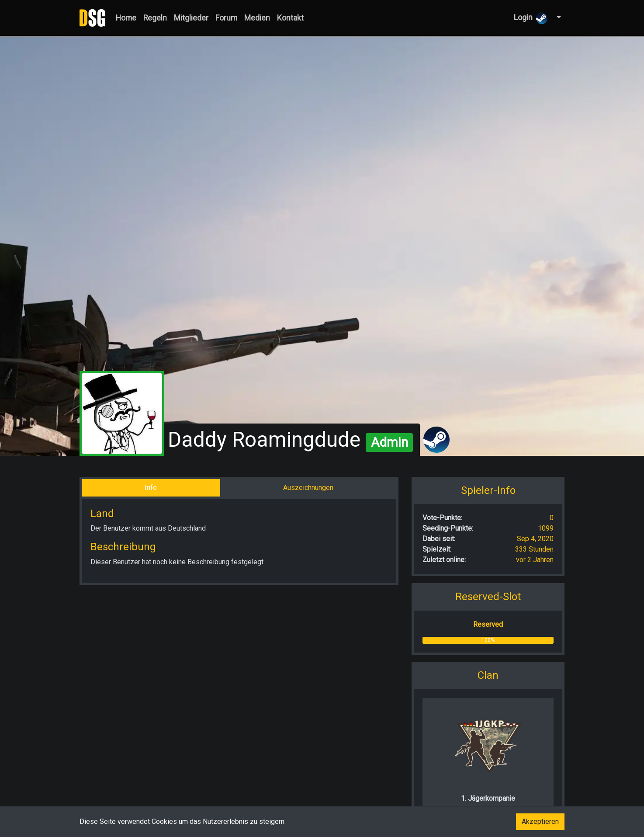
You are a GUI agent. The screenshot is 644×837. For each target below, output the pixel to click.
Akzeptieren (540, 821)
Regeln (155, 18)
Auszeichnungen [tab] (308, 488)
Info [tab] (151, 488)
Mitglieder (191, 18)
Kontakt (290, 18)
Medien (257, 18)
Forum (226, 18)
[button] (558, 18)
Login (531, 18)
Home (126, 18)
